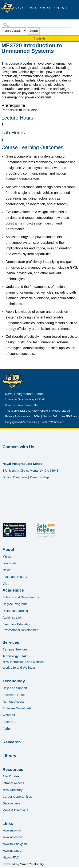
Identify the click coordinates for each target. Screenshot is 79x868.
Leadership (10, 563)
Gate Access (11, 803)
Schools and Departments (21, 597)
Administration (13, 617)
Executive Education (17, 624)
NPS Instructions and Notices (23, 662)
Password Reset (14, 695)
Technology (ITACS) (17, 656)
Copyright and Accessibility (21, 422)
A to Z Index (11, 776)
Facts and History (15, 577)
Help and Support (15, 688)
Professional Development (21, 630)
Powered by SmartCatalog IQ (23, 864)
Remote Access (13, 701)
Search (34, 31)
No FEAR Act (69, 416)
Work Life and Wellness (19, 667)
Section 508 (50, 416)
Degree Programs (15, 604)
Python (7, 729)
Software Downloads (17, 708)
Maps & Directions (15, 810)
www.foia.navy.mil (15, 844)
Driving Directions (14, 405)
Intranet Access (13, 783)
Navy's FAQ (11, 857)
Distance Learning (15, 611)
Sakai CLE (10, 722)
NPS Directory (13, 790)
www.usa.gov (12, 851)
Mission (8, 556)
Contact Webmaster (52, 422)
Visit (5, 583)
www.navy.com (13, 837)
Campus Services (15, 649)
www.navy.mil (12, 830)
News (7, 570)
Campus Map (31, 405)
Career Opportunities (17, 797)
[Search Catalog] (36, 25)
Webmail (9, 715)
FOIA (37, 416)
